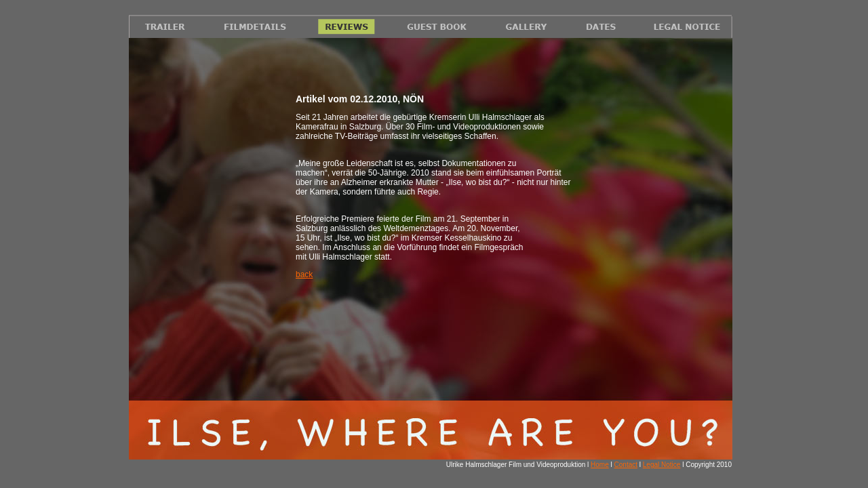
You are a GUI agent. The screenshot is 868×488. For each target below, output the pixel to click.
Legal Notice (662, 465)
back (304, 274)
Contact (626, 465)
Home (600, 465)
